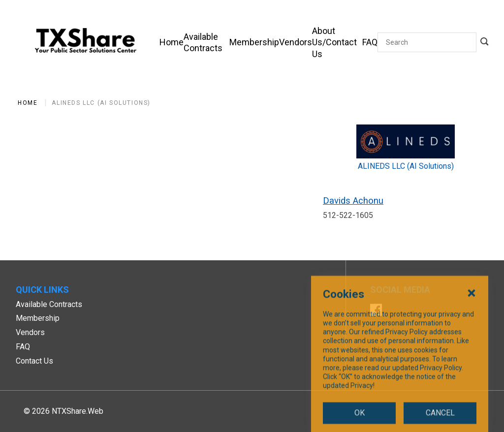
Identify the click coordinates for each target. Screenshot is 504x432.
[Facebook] (376, 311)
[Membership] (254, 42)
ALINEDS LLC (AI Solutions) (101, 103)
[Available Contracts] (206, 42)
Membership (38, 318)
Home (28, 103)
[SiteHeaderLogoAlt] (86, 42)
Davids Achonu (353, 201)
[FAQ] (370, 42)
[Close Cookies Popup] (472, 357)
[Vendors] (296, 42)
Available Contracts (49, 304)
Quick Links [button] (42, 290)
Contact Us (34, 361)
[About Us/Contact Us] (337, 42)
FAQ (23, 347)
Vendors (30, 332)
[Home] (172, 42)
